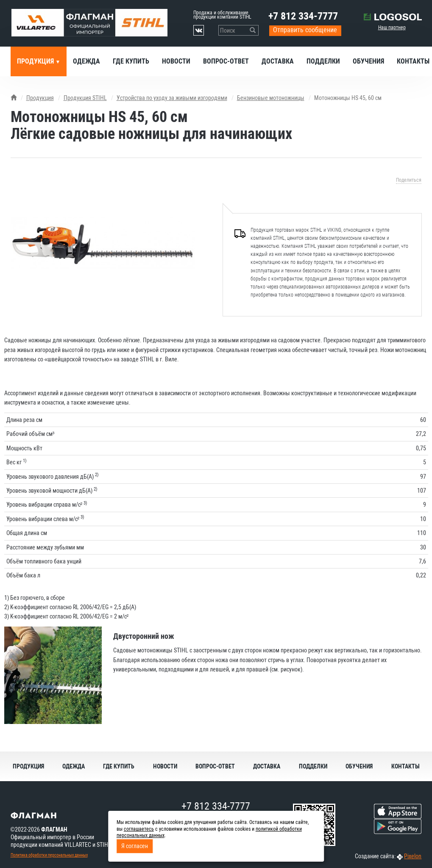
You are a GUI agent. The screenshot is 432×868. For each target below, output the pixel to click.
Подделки (323, 61)
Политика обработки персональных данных (49, 855)
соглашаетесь (139, 829)
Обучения (368, 61)
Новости (176, 61)
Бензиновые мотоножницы (271, 98)
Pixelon (413, 856)
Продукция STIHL (85, 98)
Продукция (36, 61)
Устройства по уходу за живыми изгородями (172, 98)
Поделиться (409, 180)
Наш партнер (392, 28)
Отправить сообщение (305, 30)
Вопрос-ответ (226, 61)
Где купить (131, 61)
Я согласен (135, 846)
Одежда (86, 61)
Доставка (278, 61)
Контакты (406, 766)
